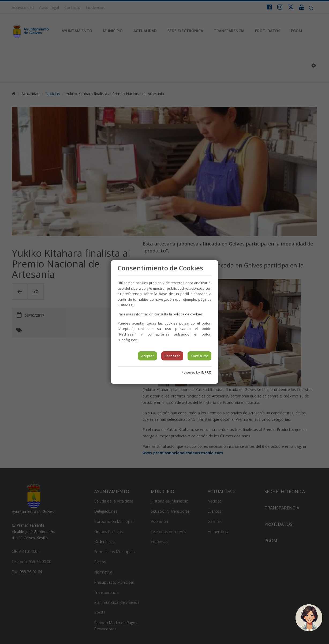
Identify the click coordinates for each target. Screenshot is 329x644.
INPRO (206, 372)
